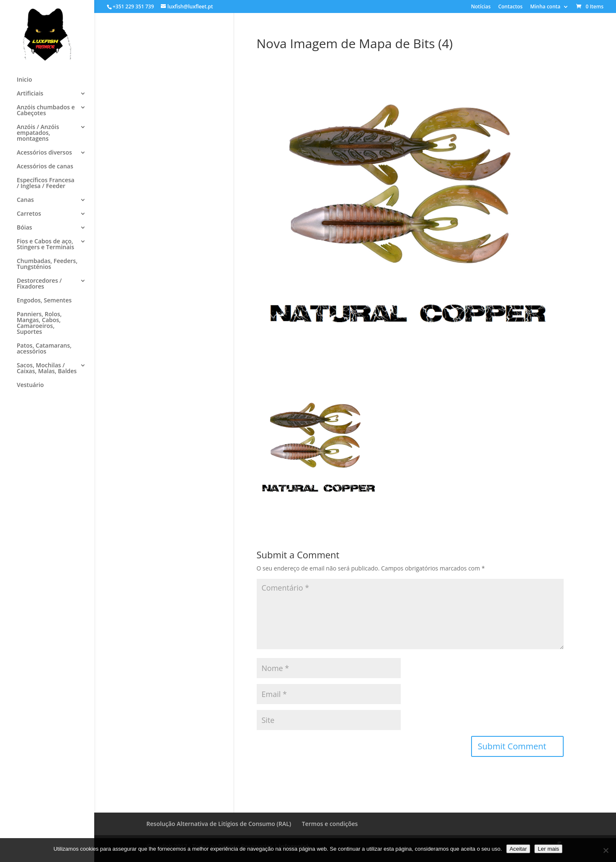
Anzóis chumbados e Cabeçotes (46, 111)
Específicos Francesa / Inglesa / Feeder (46, 183)
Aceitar (518, 849)
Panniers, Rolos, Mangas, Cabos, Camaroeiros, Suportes (39, 323)
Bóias (24, 228)
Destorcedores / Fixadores (39, 284)
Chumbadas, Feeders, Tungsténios (47, 264)
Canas (25, 200)
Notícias (481, 7)
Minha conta (545, 7)
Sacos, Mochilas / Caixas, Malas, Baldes (47, 369)
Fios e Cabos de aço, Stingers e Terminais (45, 245)
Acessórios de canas (45, 167)
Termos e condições (330, 824)
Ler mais (548, 849)
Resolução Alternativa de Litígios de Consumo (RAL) (219, 824)
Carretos (29, 214)
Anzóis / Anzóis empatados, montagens (38, 133)
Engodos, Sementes (44, 301)
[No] (606, 850)
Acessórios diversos (44, 153)
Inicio (24, 80)
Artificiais (30, 94)
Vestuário (30, 385)
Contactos (510, 7)
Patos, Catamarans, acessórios (44, 349)
